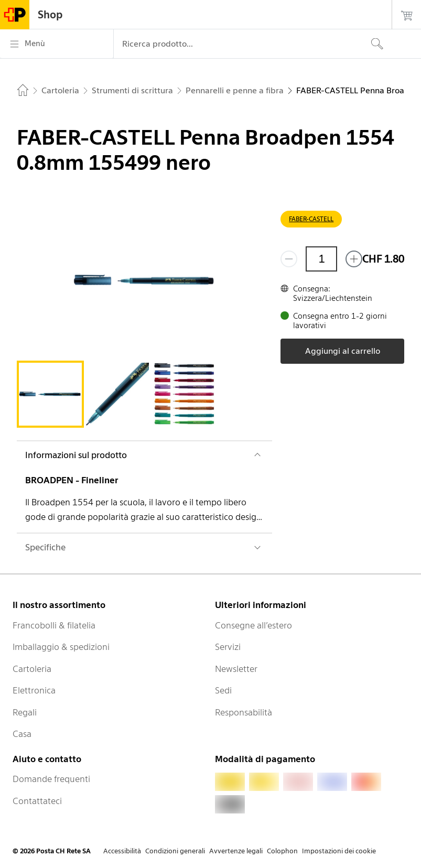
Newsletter (236, 669)
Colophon (282, 851)
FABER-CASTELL (311, 219)
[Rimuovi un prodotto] (289, 259)
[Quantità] (321, 259)
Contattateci (37, 801)
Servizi (228, 647)
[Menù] (57, 44)
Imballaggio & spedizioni (61, 647)
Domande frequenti (51, 779)
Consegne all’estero (253, 625)
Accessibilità (122, 851)
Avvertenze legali (236, 851)
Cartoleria (32, 669)
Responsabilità (244, 712)
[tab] (50, 394)
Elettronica (34, 690)
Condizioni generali (175, 851)
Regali (25, 712)
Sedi (223, 690)
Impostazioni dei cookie (339, 851)
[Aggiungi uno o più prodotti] (354, 259)
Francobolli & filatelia (54, 625)
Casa (22, 734)
